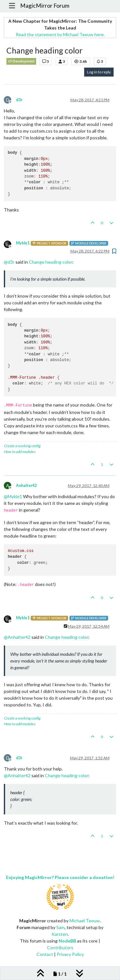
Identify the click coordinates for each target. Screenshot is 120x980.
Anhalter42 (26, 486)
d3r (19, 100)
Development (21, 61)
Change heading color (51, 262)
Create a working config (22, 446)
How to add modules (20, 452)
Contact (45, 954)
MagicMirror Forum (45, 6)
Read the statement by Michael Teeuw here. (60, 34)
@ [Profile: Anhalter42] (17, 637)
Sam (60, 927)
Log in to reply (99, 72)
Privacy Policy (70, 954)
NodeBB (67, 941)
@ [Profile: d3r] (9, 262)
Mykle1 (23, 243)
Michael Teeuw (85, 921)
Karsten (60, 934)
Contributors (60, 947)
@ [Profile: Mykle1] (13, 496)
